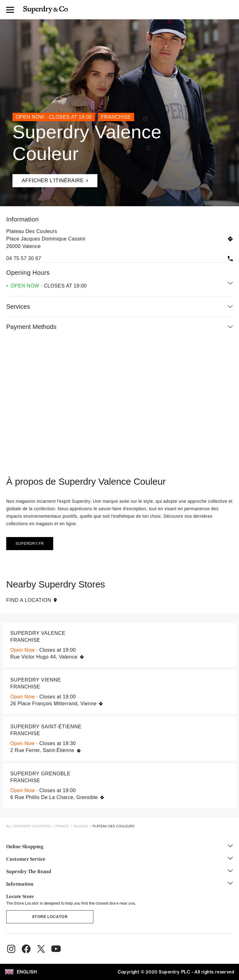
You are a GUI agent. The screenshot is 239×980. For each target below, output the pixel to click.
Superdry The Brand (119, 872)
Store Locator (50, 917)
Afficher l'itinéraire (50, 179)
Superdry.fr (30, 544)
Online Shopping (119, 847)
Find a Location (31, 600)
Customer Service (119, 859)
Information (119, 884)
